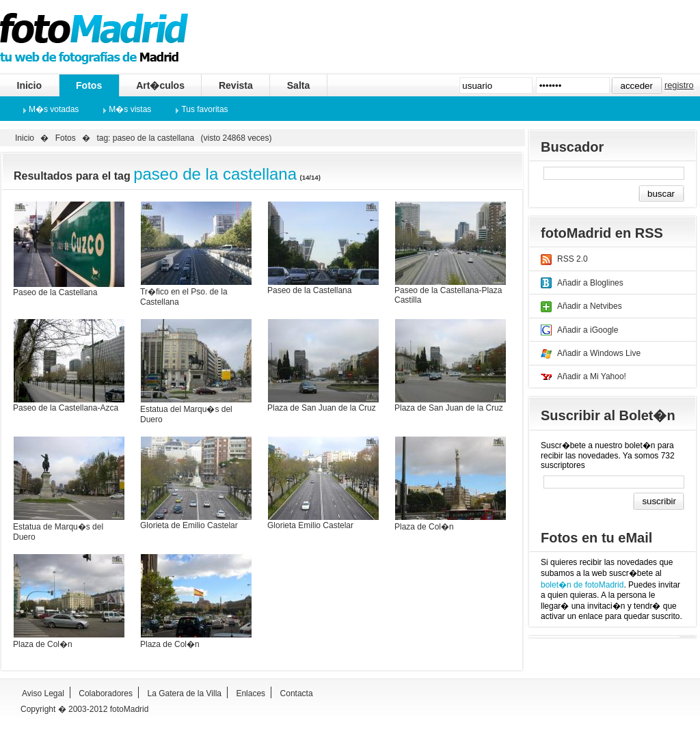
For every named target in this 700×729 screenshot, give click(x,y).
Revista (236, 85)
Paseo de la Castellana (55, 292)
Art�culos (160, 85)
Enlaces (251, 693)
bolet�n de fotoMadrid (582, 585)
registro (679, 85)
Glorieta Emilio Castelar (310, 525)
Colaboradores (106, 693)
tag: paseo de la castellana (145, 138)
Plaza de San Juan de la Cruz (322, 408)
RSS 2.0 (573, 259)
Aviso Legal (43, 693)
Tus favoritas (204, 109)
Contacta (297, 693)
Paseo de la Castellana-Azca (66, 408)
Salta (298, 85)
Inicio (30, 85)
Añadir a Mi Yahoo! (592, 376)
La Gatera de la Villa (184, 693)
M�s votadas (54, 109)
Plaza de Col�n (424, 527)
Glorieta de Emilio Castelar (189, 525)
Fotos (89, 85)
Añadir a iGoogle (588, 330)
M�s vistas (130, 109)
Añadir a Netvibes (590, 306)
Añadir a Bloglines (590, 283)
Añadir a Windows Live (599, 353)
